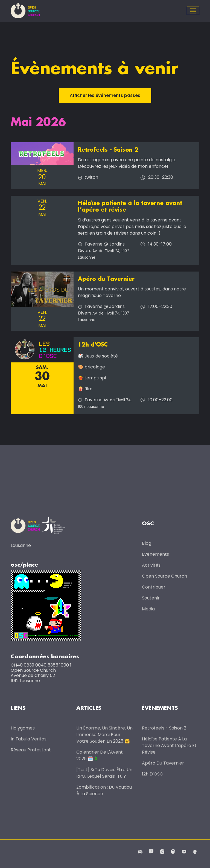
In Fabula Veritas (29, 739)
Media (148, 609)
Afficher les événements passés (105, 95)
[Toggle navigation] (193, 11)
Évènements (155, 554)
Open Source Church (164, 576)
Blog (147, 543)
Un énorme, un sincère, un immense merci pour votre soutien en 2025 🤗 (104, 735)
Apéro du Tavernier (106, 279)
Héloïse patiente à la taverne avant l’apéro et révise (169, 746)
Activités (151, 565)
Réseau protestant (31, 750)
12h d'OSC (93, 345)
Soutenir (151, 598)
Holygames (23, 728)
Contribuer (154, 587)
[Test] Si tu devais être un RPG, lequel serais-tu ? (104, 773)
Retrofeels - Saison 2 (108, 150)
